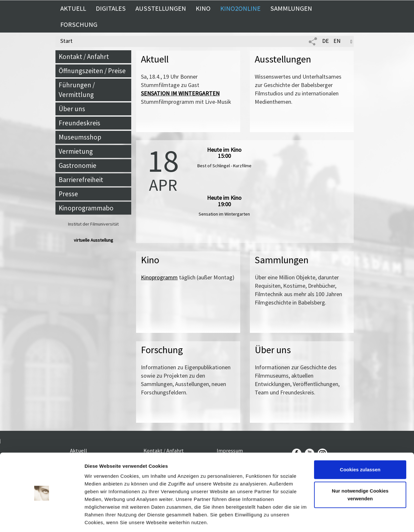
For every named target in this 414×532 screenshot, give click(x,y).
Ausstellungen (161, 8)
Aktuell (73, 8)
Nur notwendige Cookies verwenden (360, 474)
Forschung (79, 24)
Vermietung (76, 151)
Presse (68, 194)
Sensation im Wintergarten (224, 214)
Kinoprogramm (159, 277)
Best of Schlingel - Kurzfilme (224, 166)
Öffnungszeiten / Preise (92, 71)
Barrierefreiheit (81, 180)
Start (66, 41)
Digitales (111, 8)
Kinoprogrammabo (86, 208)
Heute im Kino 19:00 (224, 201)
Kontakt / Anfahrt (84, 57)
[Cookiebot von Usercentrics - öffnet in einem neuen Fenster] (42, 519)
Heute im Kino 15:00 (224, 153)
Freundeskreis (79, 123)
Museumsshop (80, 137)
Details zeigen (101, 519)
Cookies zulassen (360, 449)
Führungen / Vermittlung (77, 90)
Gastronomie (78, 165)
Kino (203, 8)
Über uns (72, 109)
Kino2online (240, 8)
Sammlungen (291, 8)
